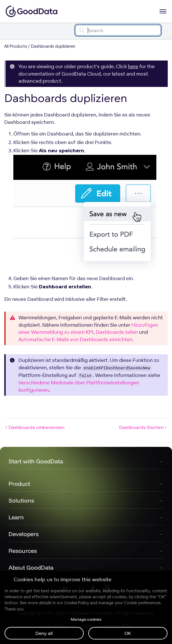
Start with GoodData (36, 461)
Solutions (21, 500)
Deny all (44, 633)
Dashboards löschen (143, 427)
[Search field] (118, 30)
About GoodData (31, 567)
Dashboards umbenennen (34, 427)
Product (19, 484)
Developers (24, 534)
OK (128, 633)
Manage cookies (86, 619)
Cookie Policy (76, 603)
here (133, 66)
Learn (16, 517)
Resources (23, 551)
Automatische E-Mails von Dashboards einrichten (75, 339)
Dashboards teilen (117, 332)
